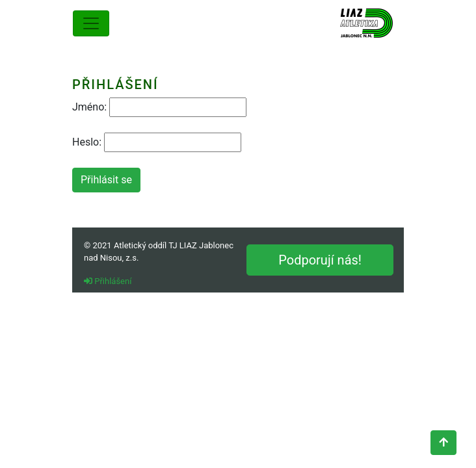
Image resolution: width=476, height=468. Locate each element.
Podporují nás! (320, 260)
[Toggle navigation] (91, 23)
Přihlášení (108, 281)
